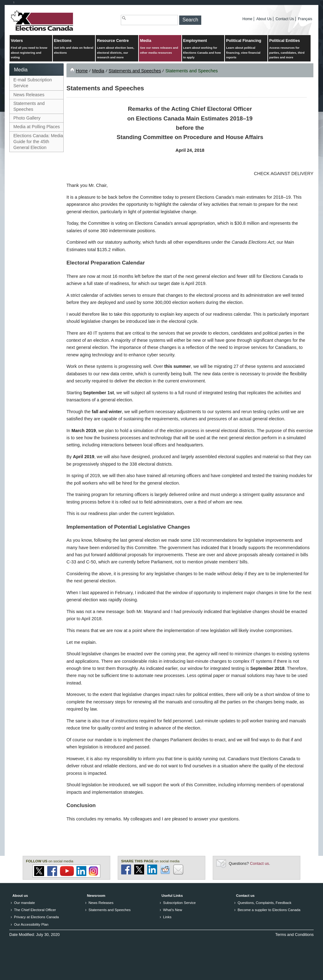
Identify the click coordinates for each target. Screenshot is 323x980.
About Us (264, 19)
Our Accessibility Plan (31, 924)
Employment (203, 49)
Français (305, 19)
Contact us (259, 863)
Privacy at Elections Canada (36, 917)
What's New (173, 910)
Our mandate (24, 903)
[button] (190, 20)
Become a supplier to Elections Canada (269, 910)
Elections (74, 47)
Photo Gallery (27, 118)
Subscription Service (179, 903)
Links (167, 917)
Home (248, 19)
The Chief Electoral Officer (35, 910)
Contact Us (285, 19)
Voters (31, 49)
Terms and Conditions (294, 935)
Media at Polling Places (37, 127)
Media (160, 47)
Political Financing (246, 49)
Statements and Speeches (29, 106)
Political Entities (289, 49)
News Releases (29, 95)
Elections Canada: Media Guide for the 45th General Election (38, 142)
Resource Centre (117, 49)
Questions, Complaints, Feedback (264, 903)
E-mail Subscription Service (33, 83)
